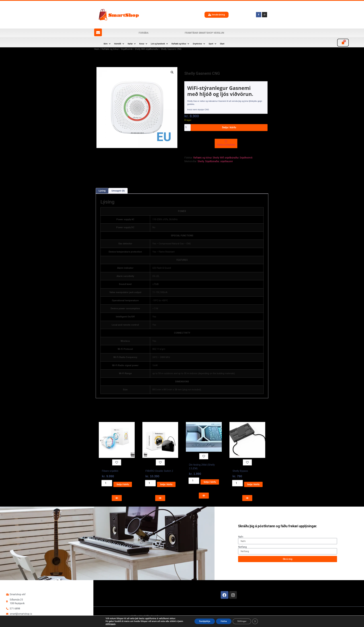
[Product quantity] (187, 128)
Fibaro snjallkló (110, 471)
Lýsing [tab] (102, 191)
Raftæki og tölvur (110, 49)
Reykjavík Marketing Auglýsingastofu (167, 622)
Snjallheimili (127, 49)
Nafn (241, 537)
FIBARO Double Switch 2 (159, 471)
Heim (97, 49)
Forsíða (144, 33)
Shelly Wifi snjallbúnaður (147, 49)
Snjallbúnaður (212, 161)
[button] (107, 44)
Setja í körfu (229, 127)
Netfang (242, 547)
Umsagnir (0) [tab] (118, 191)
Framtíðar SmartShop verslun (204, 33)
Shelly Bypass (240, 471)
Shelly (201, 161)
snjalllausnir (227, 161)
